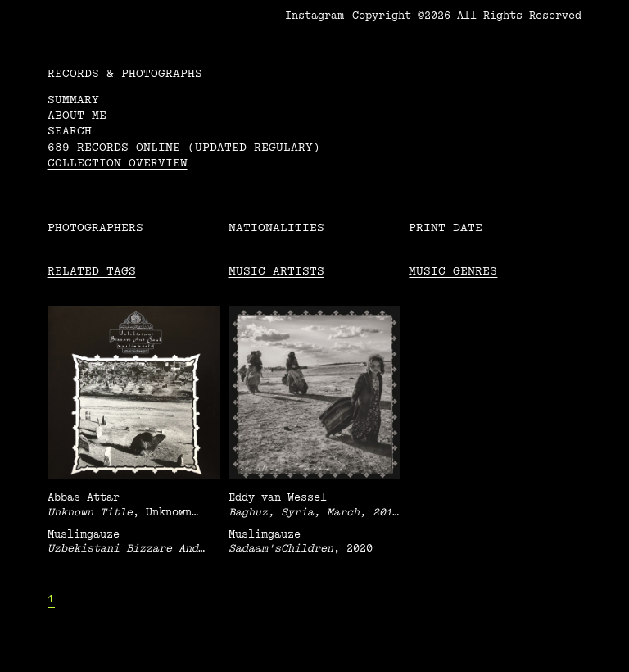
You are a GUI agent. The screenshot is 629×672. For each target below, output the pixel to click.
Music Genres (453, 271)
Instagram (314, 16)
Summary (73, 100)
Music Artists (276, 271)
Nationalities (276, 227)
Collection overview (118, 163)
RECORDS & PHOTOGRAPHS (125, 73)
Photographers (95, 227)
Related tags (92, 271)
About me (77, 115)
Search (70, 131)
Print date (446, 227)
